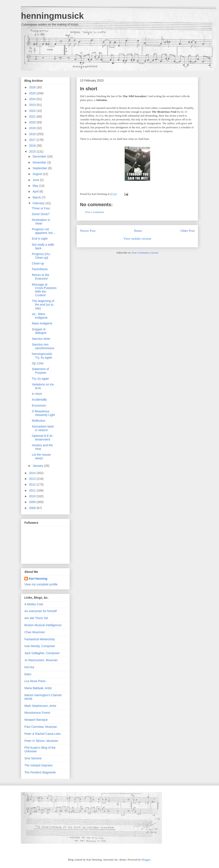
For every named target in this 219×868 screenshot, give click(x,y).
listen (28, 674)
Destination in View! (41, 222)
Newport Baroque (36, 720)
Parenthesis (40, 269)
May (36, 186)
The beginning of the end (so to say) (43, 305)
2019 (33, 128)
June (36, 180)
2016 (33, 146)
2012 (33, 484)
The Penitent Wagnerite (40, 772)
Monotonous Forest (37, 713)
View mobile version (137, 239)
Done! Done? (41, 214)
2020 (33, 122)
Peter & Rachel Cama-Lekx (43, 734)
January (38, 466)
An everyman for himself (41, 611)
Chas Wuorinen (35, 632)
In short (89, 89)
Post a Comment (95, 212)
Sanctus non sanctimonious (43, 346)
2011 (33, 490)
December (40, 156)
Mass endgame (42, 323)
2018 (33, 134)
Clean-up (38, 263)
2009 (33, 502)
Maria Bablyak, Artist (38, 688)
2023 (33, 105)
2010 (33, 496)
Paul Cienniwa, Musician (41, 727)
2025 (33, 93)
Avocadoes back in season (43, 428)
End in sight (40, 239)
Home (138, 231)
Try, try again (40, 379)
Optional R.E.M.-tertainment (43, 438)
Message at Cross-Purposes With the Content (44, 290)
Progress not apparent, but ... (44, 231)
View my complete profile (41, 584)
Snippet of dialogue (39, 331)
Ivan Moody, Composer (40, 646)
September (40, 168)
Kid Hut (29, 667)
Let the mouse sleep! (41, 456)
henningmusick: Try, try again (42, 356)
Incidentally (39, 400)
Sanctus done (41, 339)
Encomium (39, 406)
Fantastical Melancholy (40, 639)
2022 (33, 111)
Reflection (38, 421)
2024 (33, 99)
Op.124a (38, 363)
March (37, 197)
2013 (33, 479)
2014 (33, 473)
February (39, 203)
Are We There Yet (36, 618)
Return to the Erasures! (41, 277)
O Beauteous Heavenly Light (43, 413)
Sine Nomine (33, 758)
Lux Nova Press (35, 681)
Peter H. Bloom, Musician (41, 741)
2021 (33, 117)
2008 (33, 508)
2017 (33, 140)
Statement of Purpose (40, 371)
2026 (33, 87)
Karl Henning (38, 579)
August (38, 174)
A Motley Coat (34, 604)
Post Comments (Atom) (145, 253)
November (40, 162)
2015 (33, 152)
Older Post (188, 231)
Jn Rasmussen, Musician (41, 660)
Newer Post (88, 231)
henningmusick (52, 16)
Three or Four (41, 208)
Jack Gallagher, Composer (42, 653)
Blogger (146, 860)
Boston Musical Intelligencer (43, 625)
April (36, 191)
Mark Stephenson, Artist (40, 706)
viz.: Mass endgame (40, 316)
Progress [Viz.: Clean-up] (42, 256)
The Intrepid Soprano (38, 765)
